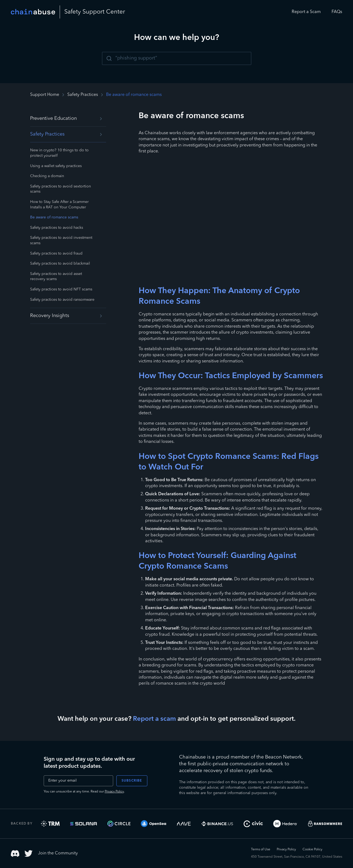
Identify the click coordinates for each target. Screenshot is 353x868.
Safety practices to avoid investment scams (61, 240)
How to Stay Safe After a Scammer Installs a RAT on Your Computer (59, 205)
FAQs (337, 12)
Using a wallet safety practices (56, 166)
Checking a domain (47, 176)
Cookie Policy (312, 850)
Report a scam (154, 719)
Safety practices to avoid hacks (57, 228)
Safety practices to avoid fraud (56, 253)
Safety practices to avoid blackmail (60, 264)
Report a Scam (306, 12)
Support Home (45, 95)
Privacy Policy (114, 792)
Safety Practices (83, 95)
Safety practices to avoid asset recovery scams (56, 277)
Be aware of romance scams (54, 217)
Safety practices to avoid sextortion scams (61, 189)
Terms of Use (261, 850)
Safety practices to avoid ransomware (62, 300)
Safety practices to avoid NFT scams (61, 289)
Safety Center (95, 12)
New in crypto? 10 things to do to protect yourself (59, 153)
